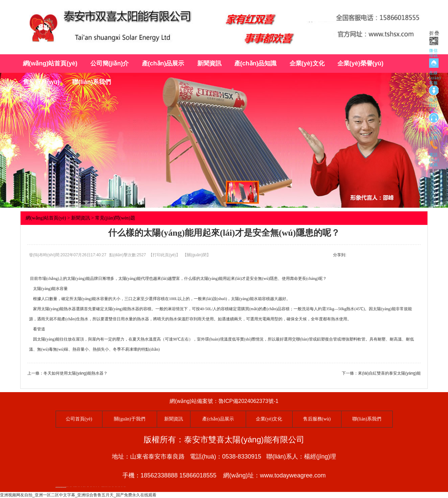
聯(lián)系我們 (92, 82)
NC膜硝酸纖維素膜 (102, 487)
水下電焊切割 (107, 487)
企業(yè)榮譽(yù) (361, 63)
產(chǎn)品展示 (163, 63)
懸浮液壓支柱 (71, 487)
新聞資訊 (209, 63)
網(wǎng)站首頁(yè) (50, 63)
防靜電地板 (113, 487)
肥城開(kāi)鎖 (88, 487)
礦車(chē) (79, 487)
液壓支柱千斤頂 (110, 487)
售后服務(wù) (41, 82)
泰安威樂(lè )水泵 (67, 487)
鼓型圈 (96, 487)
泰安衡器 (122, 487)
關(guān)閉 (197, 255)
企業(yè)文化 (307, 63)
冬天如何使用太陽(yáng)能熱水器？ (76, 373)
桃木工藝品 (94, 487)
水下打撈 (105, 487)
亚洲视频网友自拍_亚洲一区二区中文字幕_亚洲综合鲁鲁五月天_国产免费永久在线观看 (78, 495)
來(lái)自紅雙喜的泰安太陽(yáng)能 (389, 373)
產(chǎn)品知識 (256, 63)
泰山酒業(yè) (91, 487)
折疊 (435, 33)
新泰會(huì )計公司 (84, 487)
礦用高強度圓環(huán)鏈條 (75, 487)
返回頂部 (439, 171)
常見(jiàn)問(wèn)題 (115, 218)
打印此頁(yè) (164, 255)
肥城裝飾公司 (125, 487)
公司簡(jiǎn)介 (110, 63)
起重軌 (99, 487)
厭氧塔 (81, 487)
